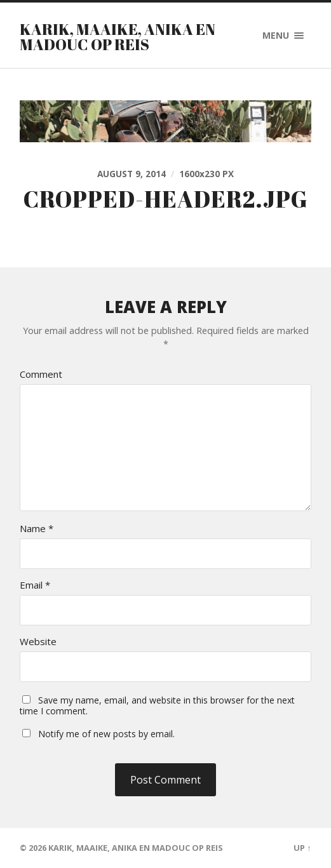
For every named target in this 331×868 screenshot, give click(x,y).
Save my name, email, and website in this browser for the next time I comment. (157, 705)
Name (37, 529)
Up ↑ (302, 848)
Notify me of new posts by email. (106, 734)
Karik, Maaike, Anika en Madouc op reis (118, 37)
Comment (41, 374)
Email (35, 585)
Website (38, 642)
